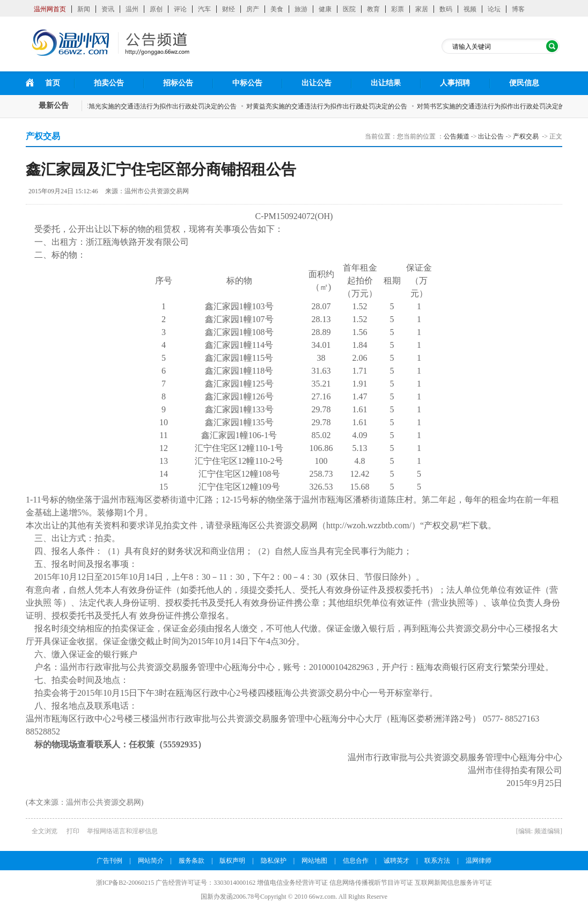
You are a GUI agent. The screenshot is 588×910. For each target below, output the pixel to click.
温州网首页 (50, 9)
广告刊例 (109, 861)
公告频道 (457, 136)
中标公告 (247, 83)
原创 (156, 9)
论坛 (494, 9)
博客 (518, 9)
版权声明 (232, 861)
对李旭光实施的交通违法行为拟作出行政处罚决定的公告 (159, 106)
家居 (422, 9)
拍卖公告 (109, 83)
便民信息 (524, 83)
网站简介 (151, 861)
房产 (253, 9)
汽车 (204, 9)
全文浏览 (45, 831)
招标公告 (178, 83)
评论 (180, 9)
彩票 (398, 9)
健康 (325, 9)
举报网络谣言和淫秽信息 (122, 831)
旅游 (301, 9)
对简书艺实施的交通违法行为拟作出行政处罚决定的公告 (501, 106)
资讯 (108, 9)
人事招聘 (455, 83)
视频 (470, 9)
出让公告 (317, 83)
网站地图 (314, 861)
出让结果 (386, 83)
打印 (73, 831)
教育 (373, 9)
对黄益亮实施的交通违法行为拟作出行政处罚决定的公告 (330, 106)
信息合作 (356, 861)
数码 (446, 9)
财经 (229, 9)
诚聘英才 (396, 861)
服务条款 (192, 861)
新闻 (84, 9)
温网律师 (479, 861)
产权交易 (526, 136)
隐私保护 (274, 861)
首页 (53, 83)
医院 (349, 9)
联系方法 (437, 861)
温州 (132, 9)
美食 (277, 9)
